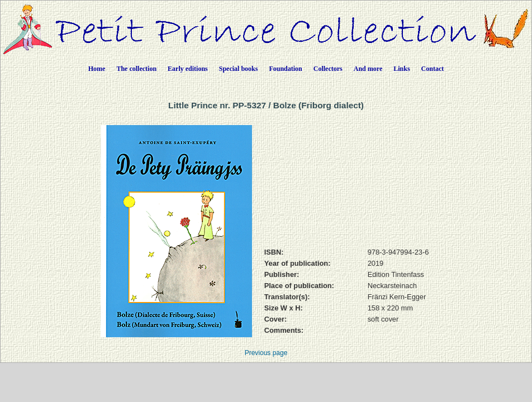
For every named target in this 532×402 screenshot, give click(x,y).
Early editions (188, 69)
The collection (136, 69)
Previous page (266, 353)
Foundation (285, 69)
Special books (239, 69)
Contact (433, 69)
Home (97, 69)
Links (402, 69)
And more (368, 69)
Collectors (328, 69)
